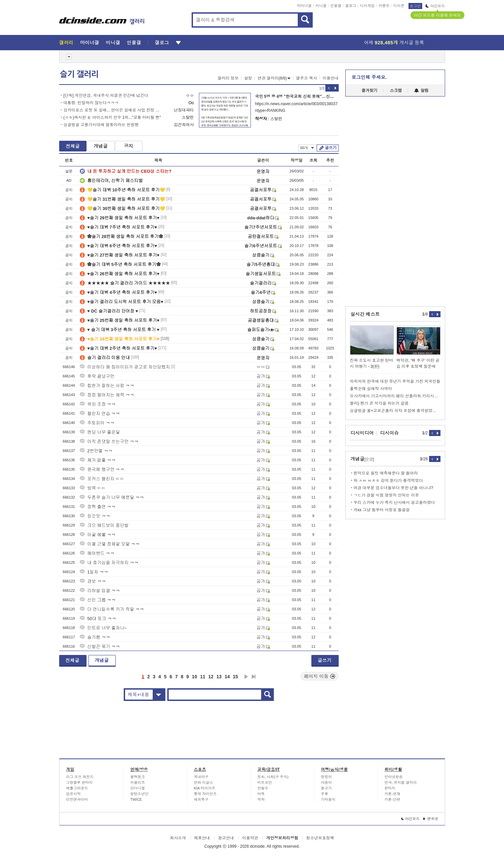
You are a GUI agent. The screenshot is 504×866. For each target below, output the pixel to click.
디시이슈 (390, 433)
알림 (421, 91)
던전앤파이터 (77, 799)
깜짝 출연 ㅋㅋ (98, 507)
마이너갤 (304, 6)
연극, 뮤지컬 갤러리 (401, 782)
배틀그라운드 (77, 788)
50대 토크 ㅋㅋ (98, 619)
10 (195, 677)
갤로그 (351, 6)
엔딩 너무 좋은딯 (100, 432)
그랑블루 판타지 (80, 782)
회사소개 (178, 838)
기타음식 (328, 799)
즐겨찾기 (370, 91)
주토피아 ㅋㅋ (97, 423)
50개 (307, 148)
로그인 (415, 6)
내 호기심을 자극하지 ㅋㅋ (109, 563)
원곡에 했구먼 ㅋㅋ (102, 469)
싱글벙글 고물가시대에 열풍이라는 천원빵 (101, 125)
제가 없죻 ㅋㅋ (98, 460)
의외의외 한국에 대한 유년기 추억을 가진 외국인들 (395, 381)
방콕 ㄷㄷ (93, 488)
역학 (261, 799)
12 (211, 677)
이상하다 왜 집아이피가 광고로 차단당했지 (125, 367)
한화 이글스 (204, 782)
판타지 (390, 788)
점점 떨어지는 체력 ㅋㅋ (107, 395)
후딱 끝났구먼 (97, 376)
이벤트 (384, 6)
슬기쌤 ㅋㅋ (95, 637)
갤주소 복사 (307, 78)
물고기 (327, 788)
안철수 (263, 788)
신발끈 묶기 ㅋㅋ (100, 647)
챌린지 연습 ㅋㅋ (100, 414)
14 (227, 677)
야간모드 (435, 6)
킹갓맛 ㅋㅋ (95, 516)
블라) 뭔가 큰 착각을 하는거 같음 (379, 403)
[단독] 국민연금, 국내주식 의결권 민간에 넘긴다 (106, 96)
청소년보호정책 (320, 838)
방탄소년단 (140, 794)
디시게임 (367, 6)
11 (203, 677)
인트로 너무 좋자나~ (103, 628)
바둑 (261, 794)
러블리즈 (138, 782)
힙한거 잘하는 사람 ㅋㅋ (107, 386)
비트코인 (265, 782)
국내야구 (201, 777)
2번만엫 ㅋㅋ (96, 451)
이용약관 (250, 838)
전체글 (73, 146)
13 (219, 677)
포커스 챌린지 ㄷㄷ (102, 479)
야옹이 (327, 782)
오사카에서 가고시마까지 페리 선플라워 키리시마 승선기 (395, 396)
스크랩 (396, 91)
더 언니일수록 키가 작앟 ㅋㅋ (112, 609)
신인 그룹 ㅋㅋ (98, 600)
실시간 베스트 (365, 314)
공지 (129, 146)
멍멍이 (327, 777)
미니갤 (321, 6)
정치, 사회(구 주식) (273, 777)
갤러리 (66, 43)
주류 (325, 794)
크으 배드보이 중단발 (104, 525)
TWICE (136, 799)
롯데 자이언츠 (205, 794)
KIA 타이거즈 (205, 788)
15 (236, 677)
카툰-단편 (393, 799)
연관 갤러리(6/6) (274, 78)
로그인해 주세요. (369, 77)
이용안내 (331, 78)
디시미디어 (362, 433)
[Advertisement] (29, 253)
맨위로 (431, 819)
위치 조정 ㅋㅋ (98, 404)
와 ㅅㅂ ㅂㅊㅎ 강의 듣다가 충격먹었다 (388, 481)
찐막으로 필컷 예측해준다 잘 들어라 (386, 473)
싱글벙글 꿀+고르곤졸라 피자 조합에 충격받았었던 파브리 (395, 411)
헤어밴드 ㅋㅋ (97, 553)
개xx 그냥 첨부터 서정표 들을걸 (382, 510)
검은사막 (74, 794)
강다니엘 (138, 788)
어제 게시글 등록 (394, 43)
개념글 (101, 146)
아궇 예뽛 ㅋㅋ (98, 535)
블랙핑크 (138, 777)
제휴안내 (202, 838)
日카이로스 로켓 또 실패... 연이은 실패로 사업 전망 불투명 (113, 110)
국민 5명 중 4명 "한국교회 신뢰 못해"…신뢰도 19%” (302, 97)
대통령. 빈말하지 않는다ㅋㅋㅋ (91, 103)
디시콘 (399, 6)
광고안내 (226, 838)
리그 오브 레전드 (80, 777)
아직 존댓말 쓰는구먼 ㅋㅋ (109, 441)
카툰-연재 (393, 794)
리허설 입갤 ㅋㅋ (100, 591)
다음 (246, 677)
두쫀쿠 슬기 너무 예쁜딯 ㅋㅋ (112, 497)
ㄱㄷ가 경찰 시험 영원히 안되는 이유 (386, 495)
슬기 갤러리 (79, 74)
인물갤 (336, 6)
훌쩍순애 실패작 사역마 (371, 389)
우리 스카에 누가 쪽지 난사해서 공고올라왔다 (394, 503)
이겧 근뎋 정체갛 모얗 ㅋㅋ (110, 544)
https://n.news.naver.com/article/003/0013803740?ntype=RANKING (296, 107)
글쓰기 (331, 148)
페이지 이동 (320, 676)
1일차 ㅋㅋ (94, 572)
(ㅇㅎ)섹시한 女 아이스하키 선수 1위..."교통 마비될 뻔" (112, 117)
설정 (248, 78)
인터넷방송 (394, 777)
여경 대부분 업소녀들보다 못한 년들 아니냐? (393, 488)
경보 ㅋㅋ (93, 581)
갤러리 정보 (228, 78)
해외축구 (201, 799)
